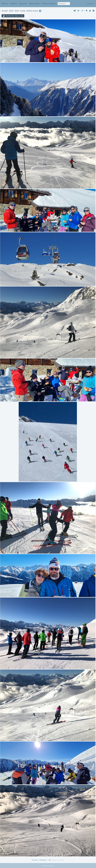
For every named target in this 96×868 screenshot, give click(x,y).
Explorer (14, 3)
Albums (5, 3)
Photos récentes (49, 3)
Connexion (91, 4)
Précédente (43, 860)
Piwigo (52, 866)
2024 (11, 11)
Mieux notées (34, 3)
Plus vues (23, 3)
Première (35, 860)
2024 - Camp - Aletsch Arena (26, 11)
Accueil (5, 11)
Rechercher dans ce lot (15, 16)
